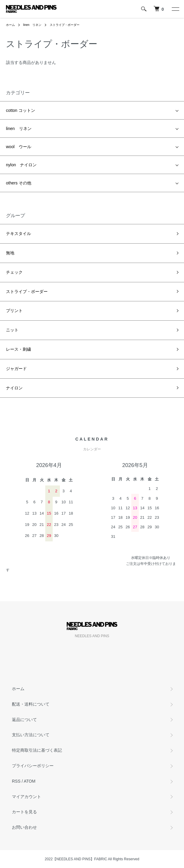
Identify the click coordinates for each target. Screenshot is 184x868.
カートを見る (24, 812)
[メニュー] (175, 9)
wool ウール (19, 147)
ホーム (10, 25)
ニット (12, 330)
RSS (16, 781)
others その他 (19, 183)
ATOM (30, 781)
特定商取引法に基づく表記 (37, 750)
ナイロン (14, 388)
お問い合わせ (24, 827)
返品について (24, 720)
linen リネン (32, 25)
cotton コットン (21, 110)
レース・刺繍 (18, 349)
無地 (10, 253)
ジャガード (16, 369)
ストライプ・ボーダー (65, 25)
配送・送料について (31, 704)
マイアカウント (26, 797)
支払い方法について (31, 735)
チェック (14, 272)
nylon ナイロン (21, 165)
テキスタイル (18, 234)
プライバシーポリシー (33, 766)
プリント (14, 311)
